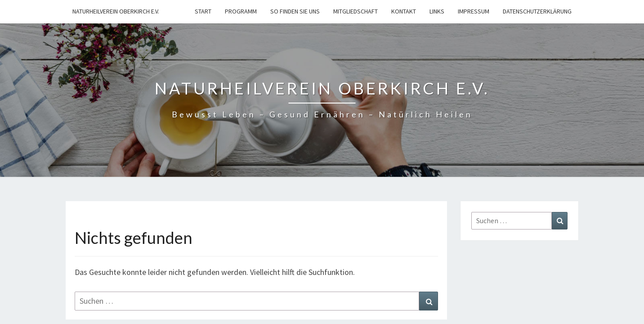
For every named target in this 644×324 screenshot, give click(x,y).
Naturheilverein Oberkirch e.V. (116, 11)
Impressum (474, 11)
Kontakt (404, 11)
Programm (241, 11)
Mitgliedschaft (356, 11)
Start (203, 11)
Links (437, 11)
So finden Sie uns (295, 11)
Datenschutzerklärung (537, 11)
